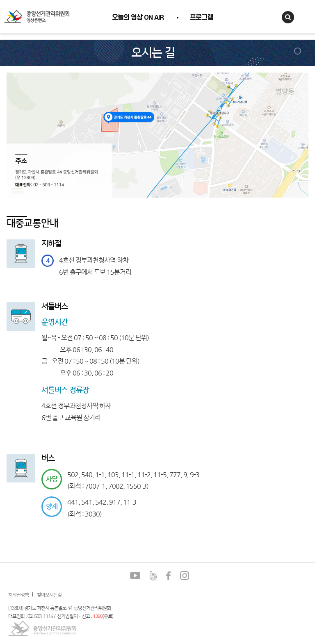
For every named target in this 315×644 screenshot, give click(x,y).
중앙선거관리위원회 (42, 628)
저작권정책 (18, 595)
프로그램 (201, 18)
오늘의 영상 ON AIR (138, 18)
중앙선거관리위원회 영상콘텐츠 (36, 17)
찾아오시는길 (49, 595)
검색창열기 (288, 17)
